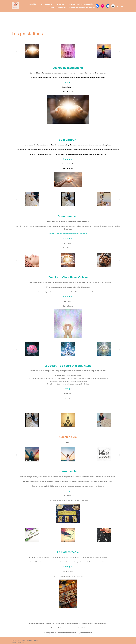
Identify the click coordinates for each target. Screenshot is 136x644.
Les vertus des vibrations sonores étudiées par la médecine (68, 235)
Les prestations (47, 4)
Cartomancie (68, 473)
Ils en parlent (62, 8)
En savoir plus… (68, 84)
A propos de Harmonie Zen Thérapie (82, 8)
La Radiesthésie (68, 553)
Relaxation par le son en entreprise (81, 4)
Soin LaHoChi (68, 141)
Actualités (61, 4)
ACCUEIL (34, 4)
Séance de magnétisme (68, 69)
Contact (51, 8)
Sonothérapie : (68, 217)
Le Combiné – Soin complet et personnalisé (68, 367)
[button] (17, 53)
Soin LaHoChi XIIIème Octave (68, 279)
